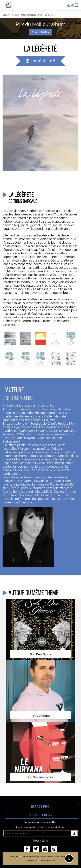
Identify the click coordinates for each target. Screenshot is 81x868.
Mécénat (15, 857)
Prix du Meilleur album (32, 15)
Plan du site (31, 861)
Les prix (6, 15)
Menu (72, 5)
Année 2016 (40, 32)
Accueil (16, 15)
